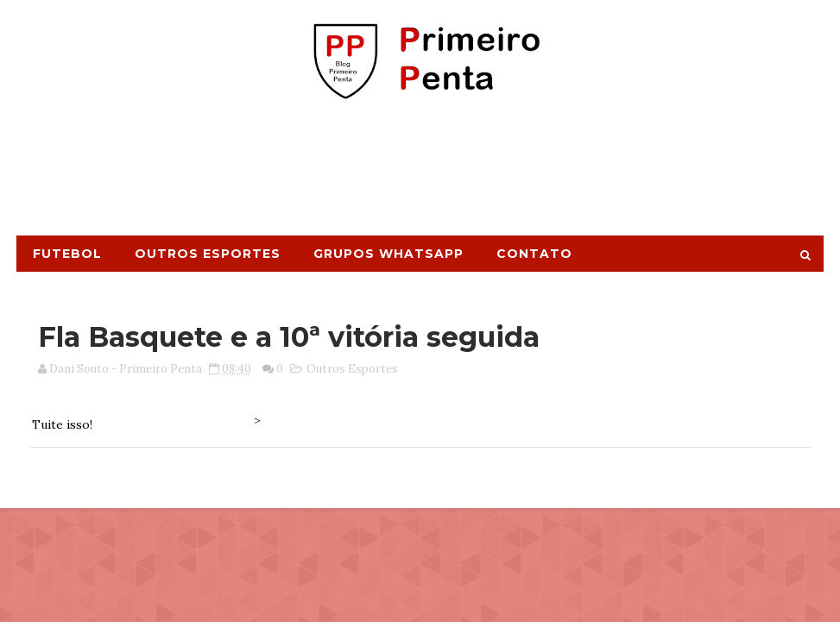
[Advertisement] (420, 175)
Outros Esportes (208, 254)
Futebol (67, 254)
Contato (534, 254)
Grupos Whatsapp (388, 254)
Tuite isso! (62, 424)
